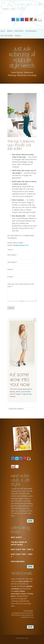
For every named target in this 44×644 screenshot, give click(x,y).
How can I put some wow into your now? (21, 285)
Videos (10, 31)
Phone (11, 269)
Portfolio (19, 31)
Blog (3, 31)
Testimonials (31, 31)
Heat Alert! (16, 537)
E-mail (10, 277)
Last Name (12, 262)
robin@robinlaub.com (20, 245)
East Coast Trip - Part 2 (22, 549)
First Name (12, 255)
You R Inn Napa (18, 561)
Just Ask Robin (7, 36)
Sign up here (27, 394)
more (30, 521)
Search (18, 36)
